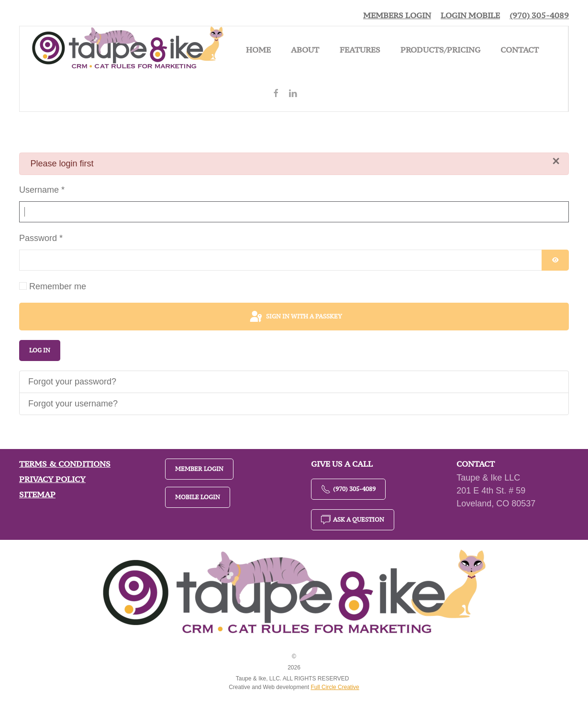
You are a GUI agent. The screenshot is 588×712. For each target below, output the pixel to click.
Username (42, 190)
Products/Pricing (440, 50)
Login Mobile (470, 15)
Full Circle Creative (335, 687)
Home (258, 50)
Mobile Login (198, 497)
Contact (520, 50)
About (305, 50)
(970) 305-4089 (539, 15)
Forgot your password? (72, 382)
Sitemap (37, 494)
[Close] (556, 161)
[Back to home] (128, 50)
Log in (40, 350)
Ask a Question (353, 520)
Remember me (58, 286)
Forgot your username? (73, 404)
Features (360, 50)
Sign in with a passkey (295, 317)
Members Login (397, 15)
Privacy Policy (52, 479)
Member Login (199, 469)
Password (41, 238)
